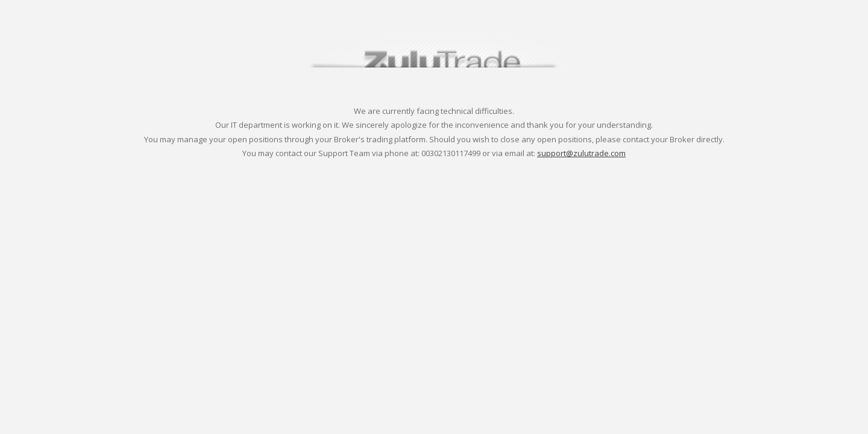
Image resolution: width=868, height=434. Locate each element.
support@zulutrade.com (581, 153)
